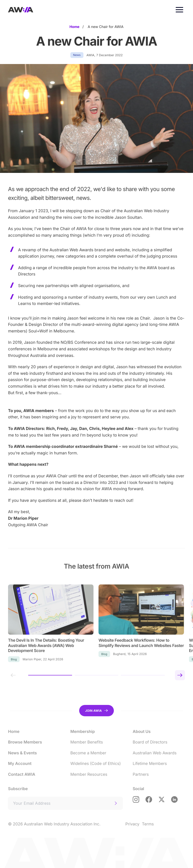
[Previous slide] (13, 675)
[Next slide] (180, 675)
